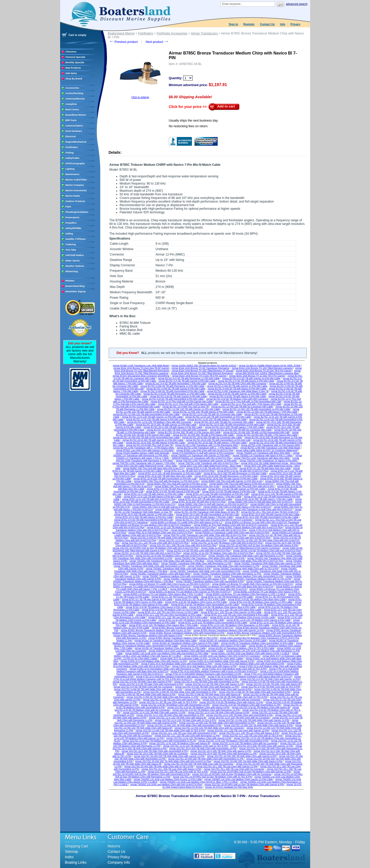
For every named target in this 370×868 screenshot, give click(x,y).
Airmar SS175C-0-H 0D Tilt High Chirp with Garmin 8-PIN (142, 682)
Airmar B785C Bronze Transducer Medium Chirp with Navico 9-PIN (148, 635)
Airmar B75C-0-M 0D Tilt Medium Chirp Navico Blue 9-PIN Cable (222, 607)
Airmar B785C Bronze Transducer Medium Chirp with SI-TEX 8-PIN (183, 638)
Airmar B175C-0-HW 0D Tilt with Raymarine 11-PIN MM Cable (172, 386)
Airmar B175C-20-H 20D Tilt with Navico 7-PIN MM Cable (234, 427)
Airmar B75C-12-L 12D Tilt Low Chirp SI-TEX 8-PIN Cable (178, 617)
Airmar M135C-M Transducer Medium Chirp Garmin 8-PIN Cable (185, 643)
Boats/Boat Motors (76, 115)
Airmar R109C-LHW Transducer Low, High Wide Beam (141, 366)
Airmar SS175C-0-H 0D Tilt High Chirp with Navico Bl (273, 684)
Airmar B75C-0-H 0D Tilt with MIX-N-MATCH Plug (211, 468)
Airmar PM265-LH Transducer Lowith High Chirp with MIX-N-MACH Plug (232, 533)
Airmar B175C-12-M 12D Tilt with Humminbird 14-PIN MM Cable (218, 417)
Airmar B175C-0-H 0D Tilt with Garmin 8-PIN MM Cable (187, 381)
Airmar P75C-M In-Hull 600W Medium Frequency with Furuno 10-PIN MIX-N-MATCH (214, 671)
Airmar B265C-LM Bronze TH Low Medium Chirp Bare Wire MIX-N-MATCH (208, 589)
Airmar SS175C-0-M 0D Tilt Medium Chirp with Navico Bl (261, 707)
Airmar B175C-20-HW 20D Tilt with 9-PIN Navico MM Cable (203, 435)
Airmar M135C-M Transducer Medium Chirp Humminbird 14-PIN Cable (257, 643)
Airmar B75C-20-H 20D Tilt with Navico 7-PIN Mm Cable (204, 517)
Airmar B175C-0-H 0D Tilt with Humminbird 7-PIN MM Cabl (175, 383)
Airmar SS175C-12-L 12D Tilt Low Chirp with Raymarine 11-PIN (187, 736)
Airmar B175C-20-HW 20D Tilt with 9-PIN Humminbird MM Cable (146, 437)
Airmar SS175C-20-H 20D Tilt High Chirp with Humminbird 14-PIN (203, 748)
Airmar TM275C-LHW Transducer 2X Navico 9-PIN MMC (269, 461)
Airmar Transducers (204, 33)
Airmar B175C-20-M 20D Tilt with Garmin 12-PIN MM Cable (153, 440)
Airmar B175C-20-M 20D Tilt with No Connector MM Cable (212, 437)
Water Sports (73, 261)
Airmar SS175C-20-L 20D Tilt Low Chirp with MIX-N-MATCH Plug (183, 545)
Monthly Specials (75, 62)
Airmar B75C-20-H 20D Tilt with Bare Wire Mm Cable (205, 499)
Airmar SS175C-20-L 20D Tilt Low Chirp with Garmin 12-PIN (227, 766)
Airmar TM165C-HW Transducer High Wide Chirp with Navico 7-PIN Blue (167, 561)
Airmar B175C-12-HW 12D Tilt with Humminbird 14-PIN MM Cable (256, 409)
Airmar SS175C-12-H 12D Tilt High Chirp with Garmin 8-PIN (219, 712)
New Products (73, 68)
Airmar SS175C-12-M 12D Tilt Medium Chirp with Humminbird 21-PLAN (159, 741)
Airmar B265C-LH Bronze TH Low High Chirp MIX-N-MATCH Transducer (262, 522)
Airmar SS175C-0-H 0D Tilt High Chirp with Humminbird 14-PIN (206, 682)
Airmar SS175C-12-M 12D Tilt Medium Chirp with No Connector (245, 743)
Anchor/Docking (75, 93)
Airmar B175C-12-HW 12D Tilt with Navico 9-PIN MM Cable (203, 412)
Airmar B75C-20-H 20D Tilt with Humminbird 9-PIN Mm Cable (267, 517)
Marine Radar (73, 196)
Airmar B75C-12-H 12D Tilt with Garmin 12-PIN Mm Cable (154, 494)
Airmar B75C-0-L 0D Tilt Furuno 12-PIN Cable (175, 597)
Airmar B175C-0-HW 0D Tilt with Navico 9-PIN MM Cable (237, 389)
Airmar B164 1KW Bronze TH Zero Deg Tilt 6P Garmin (141, 368)
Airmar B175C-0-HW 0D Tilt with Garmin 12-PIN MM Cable (237, 386)
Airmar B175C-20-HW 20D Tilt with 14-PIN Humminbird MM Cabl (256, 432)
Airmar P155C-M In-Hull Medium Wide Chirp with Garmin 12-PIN (153, 661)
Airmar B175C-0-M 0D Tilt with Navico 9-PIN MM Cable (238, 396)
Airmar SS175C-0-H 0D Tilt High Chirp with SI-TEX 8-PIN (270, 687)
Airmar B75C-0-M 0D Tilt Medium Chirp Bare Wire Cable (257, 599)
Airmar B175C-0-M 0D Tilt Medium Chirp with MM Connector (237, 399)
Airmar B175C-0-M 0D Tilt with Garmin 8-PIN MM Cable (178, 396)
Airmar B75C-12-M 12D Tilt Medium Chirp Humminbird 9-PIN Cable (212, 623)
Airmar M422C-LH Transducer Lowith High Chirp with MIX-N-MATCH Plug (209, 530)
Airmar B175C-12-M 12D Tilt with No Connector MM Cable (212, 414)
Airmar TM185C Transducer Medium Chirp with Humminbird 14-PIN (177, 576)
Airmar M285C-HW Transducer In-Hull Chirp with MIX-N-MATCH (259, 509)
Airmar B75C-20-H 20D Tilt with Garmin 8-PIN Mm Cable (270, 515)
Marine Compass (75, 185)
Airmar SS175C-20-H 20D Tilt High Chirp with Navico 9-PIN (221, 751)
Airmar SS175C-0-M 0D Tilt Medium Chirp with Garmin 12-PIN (231, 702)
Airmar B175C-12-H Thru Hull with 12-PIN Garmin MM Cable (182, 401)
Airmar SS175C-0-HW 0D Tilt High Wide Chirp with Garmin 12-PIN (148, 689)
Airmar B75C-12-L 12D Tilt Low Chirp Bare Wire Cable (233, 610)
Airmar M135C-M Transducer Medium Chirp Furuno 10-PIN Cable (233, 641)
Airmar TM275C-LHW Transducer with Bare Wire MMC (262, 458)
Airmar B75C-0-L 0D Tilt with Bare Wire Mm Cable (265, 468)
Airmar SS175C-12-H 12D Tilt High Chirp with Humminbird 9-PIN (239, 715)
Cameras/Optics (74, 126)
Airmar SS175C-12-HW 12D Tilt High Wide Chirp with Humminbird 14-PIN (217, 723)
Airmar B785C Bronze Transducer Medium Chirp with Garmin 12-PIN (229, 630)
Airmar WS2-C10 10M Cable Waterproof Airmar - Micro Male (210, 466)
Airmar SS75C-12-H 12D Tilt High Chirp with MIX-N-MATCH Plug (147, 553)
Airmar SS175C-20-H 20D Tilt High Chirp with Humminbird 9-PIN (154, 751)
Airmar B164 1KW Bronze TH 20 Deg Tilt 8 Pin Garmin (264, 371)
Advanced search (297, 4)
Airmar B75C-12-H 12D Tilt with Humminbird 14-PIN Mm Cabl (217, 494)
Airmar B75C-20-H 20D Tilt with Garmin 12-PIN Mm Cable (144, 515)
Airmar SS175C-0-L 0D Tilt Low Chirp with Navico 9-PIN (171, 700)
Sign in (233, 24)
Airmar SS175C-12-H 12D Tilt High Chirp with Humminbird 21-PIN (170, 715)
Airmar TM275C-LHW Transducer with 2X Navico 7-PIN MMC (144, 463)
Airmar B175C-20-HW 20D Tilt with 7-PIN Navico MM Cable (267, 435)
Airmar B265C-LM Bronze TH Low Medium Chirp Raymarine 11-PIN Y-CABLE (246, 594)
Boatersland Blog (75, 286)
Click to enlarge (140, 97)
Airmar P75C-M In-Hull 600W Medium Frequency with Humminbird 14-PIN (203, 674)
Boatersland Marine (121, 33)
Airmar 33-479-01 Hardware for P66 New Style (229, 787)
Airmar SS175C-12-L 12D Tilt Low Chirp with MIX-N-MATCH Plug (155, 543)
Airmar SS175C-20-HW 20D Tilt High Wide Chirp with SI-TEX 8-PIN (159, 766)
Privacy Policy (119, 857)
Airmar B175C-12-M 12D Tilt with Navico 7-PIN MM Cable (217, 419)
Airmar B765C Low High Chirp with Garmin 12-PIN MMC (145, 450)
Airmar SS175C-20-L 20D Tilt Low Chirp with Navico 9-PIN (171, 769)
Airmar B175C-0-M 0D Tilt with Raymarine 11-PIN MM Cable (174, 394)
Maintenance (73, 174)
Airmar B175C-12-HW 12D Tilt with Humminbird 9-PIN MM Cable (146, 414)
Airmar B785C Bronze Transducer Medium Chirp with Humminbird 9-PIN (264, 633)
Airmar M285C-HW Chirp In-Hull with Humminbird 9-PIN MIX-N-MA (190, 509)
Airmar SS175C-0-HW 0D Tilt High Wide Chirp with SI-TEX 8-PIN (234, 697)
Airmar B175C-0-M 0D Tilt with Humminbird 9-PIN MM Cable (173, 399)
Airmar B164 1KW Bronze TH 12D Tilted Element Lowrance (262, 368)
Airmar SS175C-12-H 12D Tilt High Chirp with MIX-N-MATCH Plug (192, 540)
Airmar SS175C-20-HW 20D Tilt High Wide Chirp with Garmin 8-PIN (242, 756)
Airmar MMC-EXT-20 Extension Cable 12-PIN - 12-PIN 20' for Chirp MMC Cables (201, 659)
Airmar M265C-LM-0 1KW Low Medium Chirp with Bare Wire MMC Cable (186, 651)
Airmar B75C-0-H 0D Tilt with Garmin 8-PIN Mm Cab (173, 491)
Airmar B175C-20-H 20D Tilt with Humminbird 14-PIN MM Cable (232, 425)
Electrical (71, 136)
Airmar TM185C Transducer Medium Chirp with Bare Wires (160, 574)
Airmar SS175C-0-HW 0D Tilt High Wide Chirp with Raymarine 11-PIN (162, 697)
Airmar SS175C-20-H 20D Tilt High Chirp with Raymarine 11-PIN (224, 754)
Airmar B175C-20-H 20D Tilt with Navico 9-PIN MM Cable (173, 427)
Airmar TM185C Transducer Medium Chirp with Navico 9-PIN (195, 579)
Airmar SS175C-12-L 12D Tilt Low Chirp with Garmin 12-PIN (238, 730)
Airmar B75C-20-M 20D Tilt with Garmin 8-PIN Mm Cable (228, 479)
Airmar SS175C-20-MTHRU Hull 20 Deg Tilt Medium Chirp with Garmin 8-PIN (244, 784)
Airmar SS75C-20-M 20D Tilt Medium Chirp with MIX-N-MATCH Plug (171, 556)
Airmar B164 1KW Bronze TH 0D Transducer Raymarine (200, 368)
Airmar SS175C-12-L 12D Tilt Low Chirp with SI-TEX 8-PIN (252, 736)
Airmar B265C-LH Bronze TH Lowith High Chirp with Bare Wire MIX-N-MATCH (233, 587)
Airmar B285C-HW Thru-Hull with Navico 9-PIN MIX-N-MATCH (241, 484)
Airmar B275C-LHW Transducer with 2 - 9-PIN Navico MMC (144, 448)
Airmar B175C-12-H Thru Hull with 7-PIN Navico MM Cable (251, 404)
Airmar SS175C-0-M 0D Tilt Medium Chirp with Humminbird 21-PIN (246, 705)
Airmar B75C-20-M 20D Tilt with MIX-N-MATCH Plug (198, 502)
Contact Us (267, 24)
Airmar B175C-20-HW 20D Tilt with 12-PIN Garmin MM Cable (189, 432)
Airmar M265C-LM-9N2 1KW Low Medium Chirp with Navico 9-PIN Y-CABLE (250, 653)
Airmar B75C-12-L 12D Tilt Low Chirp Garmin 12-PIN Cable (231, 612)
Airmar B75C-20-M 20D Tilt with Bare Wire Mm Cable (165, 476)
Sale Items (71, 73)
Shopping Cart (77, 846)
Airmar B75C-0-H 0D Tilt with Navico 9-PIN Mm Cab (229, 491)
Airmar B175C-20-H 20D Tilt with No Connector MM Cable (224, 422)
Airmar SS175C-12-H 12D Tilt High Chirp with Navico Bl (177, 718)
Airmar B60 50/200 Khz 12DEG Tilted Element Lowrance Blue (267, 373)
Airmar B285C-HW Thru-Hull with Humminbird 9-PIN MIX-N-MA (187, 486)
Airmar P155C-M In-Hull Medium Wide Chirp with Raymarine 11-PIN (164, 669)
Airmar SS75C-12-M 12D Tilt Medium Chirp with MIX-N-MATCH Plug (218, 553)
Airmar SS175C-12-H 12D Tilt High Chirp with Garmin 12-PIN (154, 712)
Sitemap (72, 852)
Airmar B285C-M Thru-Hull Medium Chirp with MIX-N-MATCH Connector (231, 525)
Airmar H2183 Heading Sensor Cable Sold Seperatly (143, 453)
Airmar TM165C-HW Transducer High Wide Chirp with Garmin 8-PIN (210, 558)
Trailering (71, 244)
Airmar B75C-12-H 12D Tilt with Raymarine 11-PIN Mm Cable (170, 473)
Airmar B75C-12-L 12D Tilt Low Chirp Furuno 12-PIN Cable (168, 612)
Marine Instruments (76, 190)
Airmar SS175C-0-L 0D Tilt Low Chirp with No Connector (232, 700)
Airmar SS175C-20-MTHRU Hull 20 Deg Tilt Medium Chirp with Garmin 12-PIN (251, 772)
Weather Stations (75, 266)
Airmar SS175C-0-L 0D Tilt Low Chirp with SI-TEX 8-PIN (168, 702)
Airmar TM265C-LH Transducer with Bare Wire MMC (263, 453)
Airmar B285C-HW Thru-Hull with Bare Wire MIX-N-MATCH (153, 468)
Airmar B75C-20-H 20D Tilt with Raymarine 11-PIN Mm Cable (235, 473)
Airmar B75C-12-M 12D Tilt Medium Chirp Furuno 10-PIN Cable (242, 617)
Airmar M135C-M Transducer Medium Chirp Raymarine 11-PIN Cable (170, 648)
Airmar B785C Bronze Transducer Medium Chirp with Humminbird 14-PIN (187, 633)
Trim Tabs (71, 250)
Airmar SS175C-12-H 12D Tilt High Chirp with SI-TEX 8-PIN (185, 720)
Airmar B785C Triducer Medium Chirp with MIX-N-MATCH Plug (250, 527)
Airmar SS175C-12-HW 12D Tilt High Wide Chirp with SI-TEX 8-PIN (170, 730)
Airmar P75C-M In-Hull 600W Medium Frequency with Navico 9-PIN (170, 677)
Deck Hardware (74, 131)
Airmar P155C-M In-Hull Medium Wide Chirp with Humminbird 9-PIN (249, 664)
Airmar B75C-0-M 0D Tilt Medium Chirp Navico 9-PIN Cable (156, 607)
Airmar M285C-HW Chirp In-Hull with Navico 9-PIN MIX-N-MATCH (237, 507)
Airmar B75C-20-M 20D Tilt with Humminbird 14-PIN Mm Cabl (165, 479)
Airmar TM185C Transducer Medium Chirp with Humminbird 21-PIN (248, 576)
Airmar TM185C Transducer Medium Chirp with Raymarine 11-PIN (227, 574)
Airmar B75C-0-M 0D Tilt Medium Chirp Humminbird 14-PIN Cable (205, 605)
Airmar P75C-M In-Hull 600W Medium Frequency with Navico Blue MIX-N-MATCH (250, 677)
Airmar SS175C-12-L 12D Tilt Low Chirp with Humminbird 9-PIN (184, 733)
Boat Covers (72, 109)
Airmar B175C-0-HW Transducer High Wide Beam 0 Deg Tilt (238, 391)
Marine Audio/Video (76, 180)
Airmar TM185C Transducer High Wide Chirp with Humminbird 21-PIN (224, 566)
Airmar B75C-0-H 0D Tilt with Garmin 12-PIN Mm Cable (237, 489)
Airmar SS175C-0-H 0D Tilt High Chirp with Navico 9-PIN (214, 684)
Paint (68, 207)
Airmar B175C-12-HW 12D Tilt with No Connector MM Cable (242, 407)
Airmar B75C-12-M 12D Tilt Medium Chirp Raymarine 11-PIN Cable (235, 625)
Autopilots (71, 104)
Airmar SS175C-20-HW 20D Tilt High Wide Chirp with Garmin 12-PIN (169, 756)
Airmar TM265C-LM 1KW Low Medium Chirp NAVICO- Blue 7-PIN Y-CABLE (199, 782)
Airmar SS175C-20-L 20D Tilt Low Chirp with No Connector (234, 769)
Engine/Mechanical (76, 142)
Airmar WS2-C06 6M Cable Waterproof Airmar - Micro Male (147, 466)
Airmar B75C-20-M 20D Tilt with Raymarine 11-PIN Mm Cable (226, 476)
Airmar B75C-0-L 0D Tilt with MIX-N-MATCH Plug (189, 471)
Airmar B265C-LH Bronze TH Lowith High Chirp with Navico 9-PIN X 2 (186, 522)
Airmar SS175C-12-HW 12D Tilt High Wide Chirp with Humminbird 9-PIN (184, 725)
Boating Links (76, 862)
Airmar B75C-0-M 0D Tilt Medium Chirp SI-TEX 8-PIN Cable (172, 610)
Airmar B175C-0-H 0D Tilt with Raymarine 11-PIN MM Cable (189, 378)
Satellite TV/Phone (76, 239)
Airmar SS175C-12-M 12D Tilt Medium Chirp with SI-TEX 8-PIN (195, 746)
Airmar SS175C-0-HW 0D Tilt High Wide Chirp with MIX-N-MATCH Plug (167, 538)
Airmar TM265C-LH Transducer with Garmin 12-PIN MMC (200, 455)
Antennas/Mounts (75, 99)
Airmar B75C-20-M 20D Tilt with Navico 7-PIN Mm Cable (264, 499)
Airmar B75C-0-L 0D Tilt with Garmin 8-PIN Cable (147, 599)
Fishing (70, 153)
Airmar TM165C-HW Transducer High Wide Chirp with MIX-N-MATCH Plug (245, 561)
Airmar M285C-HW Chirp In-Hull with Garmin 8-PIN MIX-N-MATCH (166, 507)
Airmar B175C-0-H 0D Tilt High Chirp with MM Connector (237, 383)
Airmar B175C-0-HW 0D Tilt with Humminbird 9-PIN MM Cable (172, 391)
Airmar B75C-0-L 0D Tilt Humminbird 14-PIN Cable (227, 597)
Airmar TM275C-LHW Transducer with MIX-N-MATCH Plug (208, 463)
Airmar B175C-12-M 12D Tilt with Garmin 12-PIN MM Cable (152, 417)
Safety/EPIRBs (73, 228)
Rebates (70, 281)
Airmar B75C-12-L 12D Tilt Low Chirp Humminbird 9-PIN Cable (236, 615)
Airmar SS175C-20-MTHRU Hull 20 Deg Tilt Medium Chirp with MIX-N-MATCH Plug (155, 548)
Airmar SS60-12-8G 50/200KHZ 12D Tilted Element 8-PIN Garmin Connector (240, 548)
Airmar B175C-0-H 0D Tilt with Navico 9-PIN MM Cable (246, 381)
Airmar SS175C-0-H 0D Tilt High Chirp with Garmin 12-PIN (270, 679)
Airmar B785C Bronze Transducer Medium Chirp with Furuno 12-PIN (156, 630)
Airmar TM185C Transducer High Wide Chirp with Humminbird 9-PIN (205, 571)
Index (69, 857)
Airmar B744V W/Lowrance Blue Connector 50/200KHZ (141, 376)
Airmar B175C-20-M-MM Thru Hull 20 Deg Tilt (149, 445)
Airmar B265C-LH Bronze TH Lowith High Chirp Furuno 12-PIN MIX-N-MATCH (169, 584)
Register (249, 24)
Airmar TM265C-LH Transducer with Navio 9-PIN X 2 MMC (263, 455)
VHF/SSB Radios (75, 255)
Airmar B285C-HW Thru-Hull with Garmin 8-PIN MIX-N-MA (177, 484)
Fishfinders (72, 147)
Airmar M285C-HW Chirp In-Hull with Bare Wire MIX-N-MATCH (260, 502)
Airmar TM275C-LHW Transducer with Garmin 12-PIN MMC (206, 461)
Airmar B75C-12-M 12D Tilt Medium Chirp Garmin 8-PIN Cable (258, 620)
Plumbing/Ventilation (77, 212)
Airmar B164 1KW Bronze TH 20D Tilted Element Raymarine (202, 373)
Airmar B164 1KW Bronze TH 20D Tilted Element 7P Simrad (202, 371)
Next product (157, 42)
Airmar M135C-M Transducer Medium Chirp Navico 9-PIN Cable (213, 646)
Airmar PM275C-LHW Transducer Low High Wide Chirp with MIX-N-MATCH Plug (205, 535)
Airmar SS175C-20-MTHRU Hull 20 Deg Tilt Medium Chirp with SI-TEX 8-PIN (212, 777)
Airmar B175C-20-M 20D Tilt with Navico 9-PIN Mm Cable (155, 443)
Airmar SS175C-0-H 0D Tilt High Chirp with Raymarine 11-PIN (207, 687)
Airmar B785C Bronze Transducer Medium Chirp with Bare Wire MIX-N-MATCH (192, 628)
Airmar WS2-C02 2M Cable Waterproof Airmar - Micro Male (271, 463)
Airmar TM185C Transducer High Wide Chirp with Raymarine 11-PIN (196, 563)
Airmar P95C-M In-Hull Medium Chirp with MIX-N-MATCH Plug (160, 533)
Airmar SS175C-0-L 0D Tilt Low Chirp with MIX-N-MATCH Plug (238, 538)
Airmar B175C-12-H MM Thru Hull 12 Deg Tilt (185, 407)
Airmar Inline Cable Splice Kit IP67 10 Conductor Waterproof (267, 450)
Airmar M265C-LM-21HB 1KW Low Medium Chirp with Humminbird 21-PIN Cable (167, 653)
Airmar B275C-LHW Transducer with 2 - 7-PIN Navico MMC (207, 448)
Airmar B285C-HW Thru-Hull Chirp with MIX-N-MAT (248, 486)
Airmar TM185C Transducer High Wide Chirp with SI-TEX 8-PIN (246, 569)
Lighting (70, 169)
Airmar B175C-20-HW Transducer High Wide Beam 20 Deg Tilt (206, 512)
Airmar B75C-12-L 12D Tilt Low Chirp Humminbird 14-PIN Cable (169, 615)
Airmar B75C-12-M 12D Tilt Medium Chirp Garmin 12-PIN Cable (191, 620)
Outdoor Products (75, 201)
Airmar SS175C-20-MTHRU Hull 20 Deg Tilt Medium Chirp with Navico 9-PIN (258, 545)
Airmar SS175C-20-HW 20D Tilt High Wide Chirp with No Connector (198, 764)
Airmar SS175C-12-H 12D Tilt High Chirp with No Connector (239, 718)
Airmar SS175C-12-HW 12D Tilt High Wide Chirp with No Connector (209, 728)
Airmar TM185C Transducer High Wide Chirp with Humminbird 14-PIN (149, 566)
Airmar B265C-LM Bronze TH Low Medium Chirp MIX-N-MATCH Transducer (152, 525)
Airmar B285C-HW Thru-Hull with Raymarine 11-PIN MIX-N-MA (166, 481)
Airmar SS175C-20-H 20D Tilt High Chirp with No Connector (157, 754)
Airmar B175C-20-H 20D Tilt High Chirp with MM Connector (177, 430)
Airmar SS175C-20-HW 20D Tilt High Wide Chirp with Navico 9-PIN (248, 761)
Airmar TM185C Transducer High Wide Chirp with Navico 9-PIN (178, 569)
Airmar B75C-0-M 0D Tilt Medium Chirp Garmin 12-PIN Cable (261, 602)
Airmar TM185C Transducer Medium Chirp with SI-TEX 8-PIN (260, 579)
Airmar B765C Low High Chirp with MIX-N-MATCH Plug (205, 450)
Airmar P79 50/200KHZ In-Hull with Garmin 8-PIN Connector (203, 453)
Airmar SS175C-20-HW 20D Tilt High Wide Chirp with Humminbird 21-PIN (206, 759)
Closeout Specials (76, 57)
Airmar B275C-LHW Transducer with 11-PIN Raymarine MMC (207, 445)
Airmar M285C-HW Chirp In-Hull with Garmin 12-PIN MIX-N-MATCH (213, 504)
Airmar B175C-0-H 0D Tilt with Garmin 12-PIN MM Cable (251, 378)
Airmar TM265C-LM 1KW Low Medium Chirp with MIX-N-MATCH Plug (166, 784)
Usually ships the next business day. (194, 121)
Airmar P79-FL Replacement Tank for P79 (216, 679)
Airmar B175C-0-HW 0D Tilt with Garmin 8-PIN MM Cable (176, 389)
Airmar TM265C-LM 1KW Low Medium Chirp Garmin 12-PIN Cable (239, 779)
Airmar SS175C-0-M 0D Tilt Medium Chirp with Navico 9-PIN (198, 707)
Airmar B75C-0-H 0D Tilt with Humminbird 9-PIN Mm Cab (144, 520)
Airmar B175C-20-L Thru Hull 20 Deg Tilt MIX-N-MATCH (270, 512)
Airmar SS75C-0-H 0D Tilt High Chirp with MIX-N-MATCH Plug (198, 551)
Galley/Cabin (73, 158)
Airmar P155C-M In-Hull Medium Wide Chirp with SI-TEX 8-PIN (234, 669)
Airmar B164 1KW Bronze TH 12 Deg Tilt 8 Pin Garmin (257, 376)
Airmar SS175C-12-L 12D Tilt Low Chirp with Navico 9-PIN (249, 733)
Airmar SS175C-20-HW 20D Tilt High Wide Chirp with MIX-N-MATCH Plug (173, 761)
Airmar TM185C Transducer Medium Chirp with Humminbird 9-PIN (210, 581)
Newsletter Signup (76, 291)
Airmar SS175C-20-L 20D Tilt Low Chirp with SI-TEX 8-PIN (178, 772)
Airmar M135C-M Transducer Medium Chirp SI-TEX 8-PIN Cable (241, 648)
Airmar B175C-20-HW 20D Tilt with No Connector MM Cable (241, 430)
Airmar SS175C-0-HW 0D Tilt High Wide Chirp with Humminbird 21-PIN (180, 692)
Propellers (71, 223)
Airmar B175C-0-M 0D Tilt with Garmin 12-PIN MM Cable (237, 394)
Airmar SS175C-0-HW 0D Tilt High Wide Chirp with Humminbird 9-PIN (255, 692)
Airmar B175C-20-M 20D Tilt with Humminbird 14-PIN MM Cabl (218, 440)
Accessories (72, 88)
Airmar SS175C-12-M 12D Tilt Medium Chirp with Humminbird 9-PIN (233, 741)
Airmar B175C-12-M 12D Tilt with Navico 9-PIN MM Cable (155, 419)
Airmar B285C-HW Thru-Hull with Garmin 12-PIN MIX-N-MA (232, 481)
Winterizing (72, 271)
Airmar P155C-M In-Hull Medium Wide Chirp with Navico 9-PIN (204, 666)
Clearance (71, 52)
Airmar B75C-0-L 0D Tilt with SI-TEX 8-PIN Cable (200, 599)
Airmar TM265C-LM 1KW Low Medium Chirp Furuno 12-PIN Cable (168, 779)
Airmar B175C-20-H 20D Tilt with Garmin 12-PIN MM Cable (166, 425)
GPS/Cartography (75, 163)
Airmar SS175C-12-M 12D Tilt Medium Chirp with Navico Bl (179, 743)
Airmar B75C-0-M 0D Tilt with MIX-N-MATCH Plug (242, 471)
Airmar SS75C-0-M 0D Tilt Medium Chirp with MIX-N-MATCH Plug (267, 551)
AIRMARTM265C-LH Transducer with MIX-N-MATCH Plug (202, 458)
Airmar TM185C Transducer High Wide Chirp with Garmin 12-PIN (267, 563)
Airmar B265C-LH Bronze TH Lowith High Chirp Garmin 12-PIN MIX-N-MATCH (252, 584)
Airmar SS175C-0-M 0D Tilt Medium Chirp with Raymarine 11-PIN (206, 710)
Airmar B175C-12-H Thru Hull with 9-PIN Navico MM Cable (188, 404)
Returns (114, 846)
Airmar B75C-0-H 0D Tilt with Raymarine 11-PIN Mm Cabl (176, 489)
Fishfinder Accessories (172, 33)
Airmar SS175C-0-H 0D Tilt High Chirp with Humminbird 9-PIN (151, 684)
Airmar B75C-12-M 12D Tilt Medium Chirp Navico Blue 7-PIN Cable (163, 625)
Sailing (69, 234)
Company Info (119, 862)
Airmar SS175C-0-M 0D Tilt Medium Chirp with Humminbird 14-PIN (175, 705)
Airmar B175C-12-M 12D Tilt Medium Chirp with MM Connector (159, 422)
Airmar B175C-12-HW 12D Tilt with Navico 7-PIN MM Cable (267, 412)
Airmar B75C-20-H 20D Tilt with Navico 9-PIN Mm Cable (144, 517)
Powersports (73, 217)
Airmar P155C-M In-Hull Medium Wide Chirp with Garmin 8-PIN (222, 661)
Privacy (295, 24)
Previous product (123, 42)
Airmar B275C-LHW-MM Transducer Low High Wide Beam (270, 448)
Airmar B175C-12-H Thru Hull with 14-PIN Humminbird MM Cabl (248, 401)
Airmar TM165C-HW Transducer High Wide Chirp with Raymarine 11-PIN (246, 556)
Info (283, 24)
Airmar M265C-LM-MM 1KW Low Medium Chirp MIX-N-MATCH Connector (222, 656)
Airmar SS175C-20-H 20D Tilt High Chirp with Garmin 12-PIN (262, 746)
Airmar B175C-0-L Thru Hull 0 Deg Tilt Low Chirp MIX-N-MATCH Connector (214, 520)
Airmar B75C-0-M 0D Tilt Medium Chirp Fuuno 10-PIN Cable (196, 602)
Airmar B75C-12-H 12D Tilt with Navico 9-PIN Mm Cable (152, 497)
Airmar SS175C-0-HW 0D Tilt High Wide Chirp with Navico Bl (209, 695)
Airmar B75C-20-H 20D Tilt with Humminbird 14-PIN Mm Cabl (207, 515)
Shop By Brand (74, 79)
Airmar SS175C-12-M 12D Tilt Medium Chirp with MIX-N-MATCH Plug (227, 543)
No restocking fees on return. (189, 126)
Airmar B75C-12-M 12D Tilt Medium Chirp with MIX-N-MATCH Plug (181, 527)
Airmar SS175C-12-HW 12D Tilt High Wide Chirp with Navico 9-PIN (258, 725)
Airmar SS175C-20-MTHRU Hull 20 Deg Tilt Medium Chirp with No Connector (232, 774)
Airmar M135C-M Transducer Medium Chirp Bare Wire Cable (165, 641)
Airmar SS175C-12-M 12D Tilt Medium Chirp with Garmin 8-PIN (199, 738)
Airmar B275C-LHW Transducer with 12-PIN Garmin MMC (271, 445)
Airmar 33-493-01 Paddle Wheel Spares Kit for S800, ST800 (270, 366)
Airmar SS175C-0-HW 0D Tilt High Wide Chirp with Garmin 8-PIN (218, 689)
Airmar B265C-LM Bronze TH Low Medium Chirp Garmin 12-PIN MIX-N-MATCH (190, 592)
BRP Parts (71, 120)
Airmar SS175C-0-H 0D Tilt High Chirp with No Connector (143, 687)
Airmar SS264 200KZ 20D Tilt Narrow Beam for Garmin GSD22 (204, 366)
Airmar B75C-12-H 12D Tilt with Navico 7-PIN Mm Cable (213, 497)
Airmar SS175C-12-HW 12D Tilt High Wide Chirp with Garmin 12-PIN (254, 720)
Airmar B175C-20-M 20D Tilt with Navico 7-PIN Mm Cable (217, 443)
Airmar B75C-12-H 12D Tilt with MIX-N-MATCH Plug (149, 499)
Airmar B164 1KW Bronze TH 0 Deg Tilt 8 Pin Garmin (199, 376)
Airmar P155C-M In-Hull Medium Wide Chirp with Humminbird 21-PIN (176, 664)
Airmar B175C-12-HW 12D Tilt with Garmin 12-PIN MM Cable (188, 409)
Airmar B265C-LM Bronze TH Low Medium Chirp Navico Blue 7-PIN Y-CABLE (163, 594)
